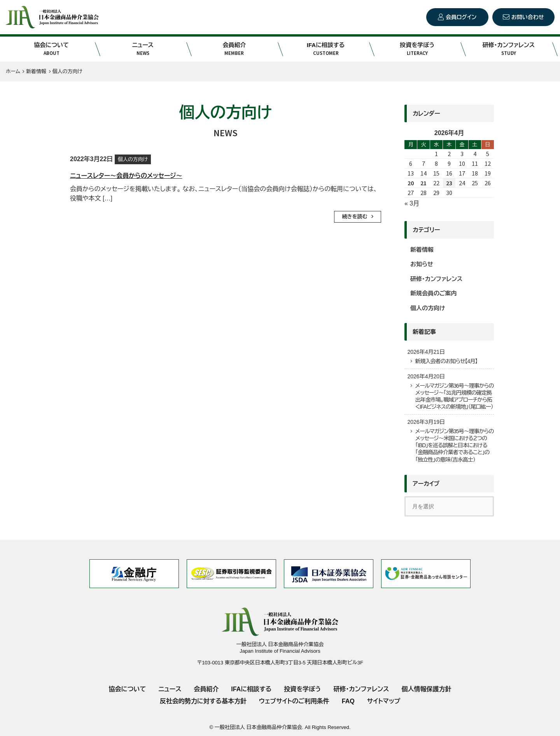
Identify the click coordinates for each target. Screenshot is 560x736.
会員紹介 (234, 49)
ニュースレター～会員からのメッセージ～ (126, 176)
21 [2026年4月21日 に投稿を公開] (423, 183)
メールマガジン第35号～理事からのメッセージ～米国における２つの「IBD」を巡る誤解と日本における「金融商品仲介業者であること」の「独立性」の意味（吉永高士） (454, 445)
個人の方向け (133, 159)
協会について (51, 49)
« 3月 (412, 203)
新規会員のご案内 (434, 293)
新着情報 (422, 250)
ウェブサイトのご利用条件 (294, 701)
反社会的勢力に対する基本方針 (203, 701)
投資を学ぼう (417, 49)
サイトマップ (384, 701)
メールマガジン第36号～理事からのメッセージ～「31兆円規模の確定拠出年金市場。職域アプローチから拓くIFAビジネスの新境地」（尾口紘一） (454, 396)
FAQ (348, 701)
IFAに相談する (326, 49)
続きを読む (355, 217)
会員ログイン (461, 17)
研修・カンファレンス (508, 49)
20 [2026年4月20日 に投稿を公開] (411, 183)
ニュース (143, 49)
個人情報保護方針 (426, 689)
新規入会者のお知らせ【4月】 (446, 361)
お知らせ (422, 264)
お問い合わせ (528, 17)
